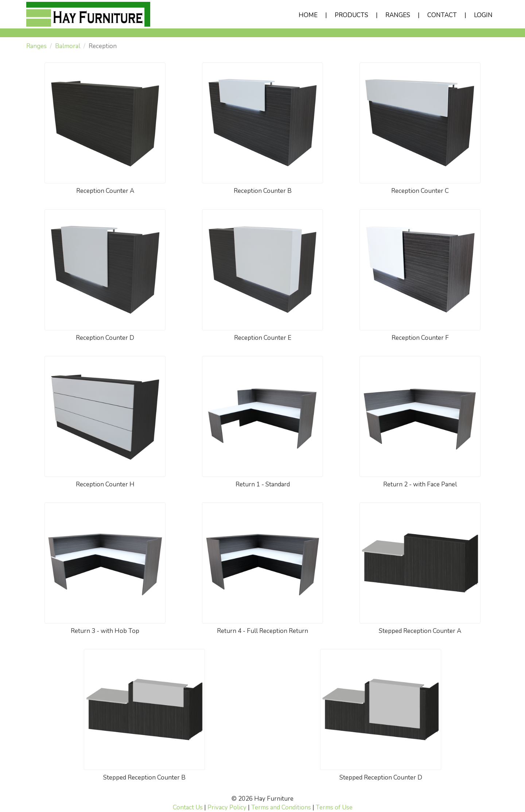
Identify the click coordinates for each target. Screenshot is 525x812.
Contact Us (188, 807)
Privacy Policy (227, 807)
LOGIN (483, 15)
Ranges (36, 46)
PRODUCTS (351, 15)
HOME (308, 15)
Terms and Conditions (281, 807)
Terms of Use (334, 807)
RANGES (398, 15)
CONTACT (442, 15)
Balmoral (68, 46)
